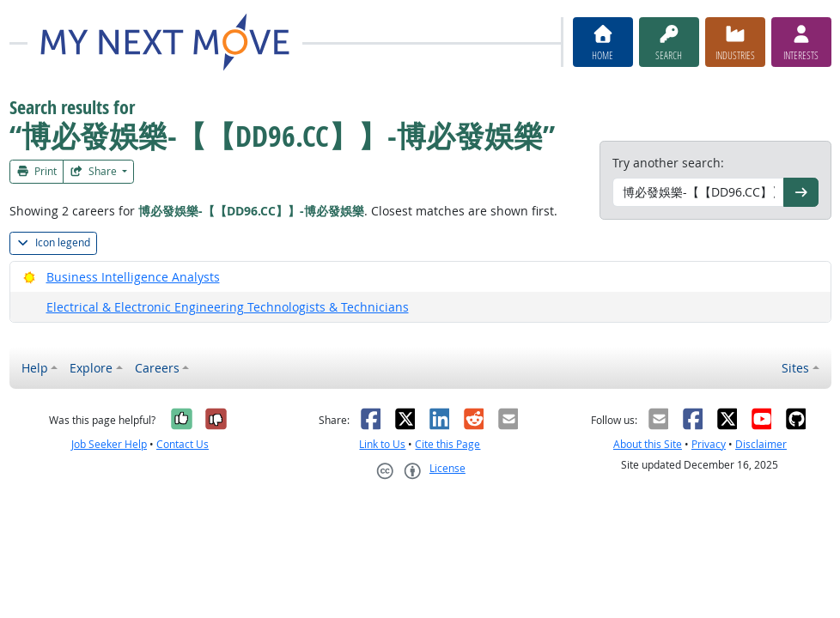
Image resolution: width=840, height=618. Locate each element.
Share (94, 171)
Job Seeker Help (109, 444)
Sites (795, 368)
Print (37, 171)
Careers (157, 368)
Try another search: (668, 163)
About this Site (648, 444)
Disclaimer (761, 444)
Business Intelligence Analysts (133, 277)
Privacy (709, 444)
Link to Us (382, 444)
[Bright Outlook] (30, 277)
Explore (91, 368)
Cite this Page (447, 444)
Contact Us (183, 444)
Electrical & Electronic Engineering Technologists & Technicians (228, 307)
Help (35, 368)
